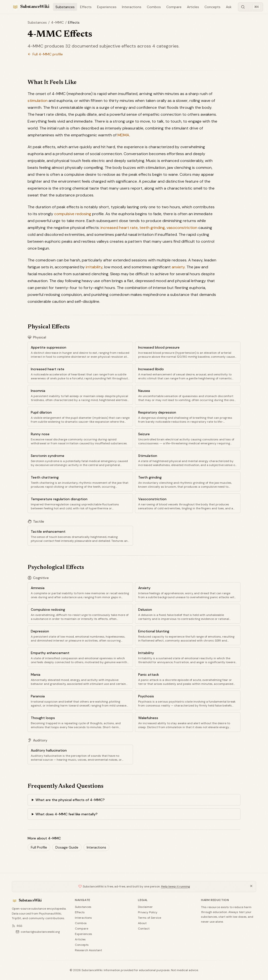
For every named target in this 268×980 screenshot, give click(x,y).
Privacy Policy (148, 912)
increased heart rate (119, 228)
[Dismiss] (251, 886)
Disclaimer (145, 907)
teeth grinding (152, 228)
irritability (94, 267)
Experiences (107, 7)
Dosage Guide (67, 847)
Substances (65, 7)
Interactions (132, 7)
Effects (86, 7)
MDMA (123, 135)
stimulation (38, 101)
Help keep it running (176, 886)
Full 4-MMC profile (45, 54)
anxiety (178, 267)
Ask (229, 7)
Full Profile (39, 847)
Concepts (212, 7)
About (142, 923)
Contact (144, 929)
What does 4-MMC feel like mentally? (67, 814)
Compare (174, 7)
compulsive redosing (73, 214)
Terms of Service (150, 918)
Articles (193, 7)
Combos (154, 7)
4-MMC (57, 22)
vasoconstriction (182, 228)
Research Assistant (88, 950)
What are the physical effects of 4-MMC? (70, 800)
